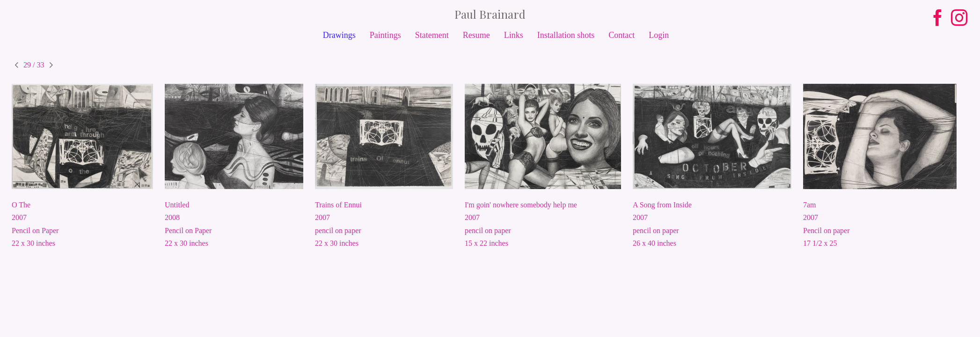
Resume (476, 35)
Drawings (339, 35)
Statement (432, 35)
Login (659, 35)
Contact (622, 35)
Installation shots (566, 35)
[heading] (490, 14)
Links (514, 35)
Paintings (385, 35)
